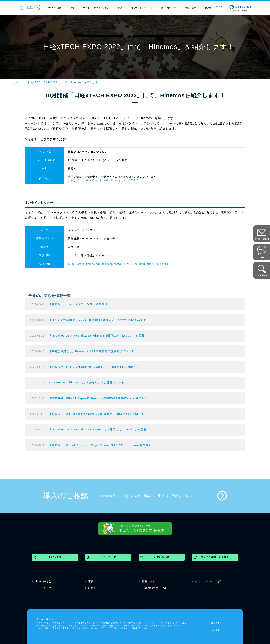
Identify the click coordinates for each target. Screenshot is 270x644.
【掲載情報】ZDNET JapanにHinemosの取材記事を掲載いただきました (98, 398)
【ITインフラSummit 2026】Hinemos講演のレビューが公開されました (98, 320)
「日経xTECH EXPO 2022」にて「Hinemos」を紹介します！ (64, 82)
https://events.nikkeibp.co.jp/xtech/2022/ (111, 180)
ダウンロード (108, 557)
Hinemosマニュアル (153, 588)
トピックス (55, 557)
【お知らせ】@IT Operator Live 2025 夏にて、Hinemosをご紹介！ (96, 414)
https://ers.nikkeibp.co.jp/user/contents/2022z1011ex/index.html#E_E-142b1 (118, 264)
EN (219, 6)
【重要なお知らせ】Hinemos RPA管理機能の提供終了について (91, 351)
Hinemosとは (55, 8)
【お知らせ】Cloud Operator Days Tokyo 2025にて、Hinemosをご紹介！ (102, 445)
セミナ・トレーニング (142, 8)
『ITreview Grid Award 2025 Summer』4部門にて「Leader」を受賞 (98, 430)
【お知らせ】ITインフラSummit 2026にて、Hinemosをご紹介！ (93, 367)
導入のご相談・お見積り (215, 557)
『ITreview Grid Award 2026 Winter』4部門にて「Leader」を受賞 (97, 336)
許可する (215, 623)
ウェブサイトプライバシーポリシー (113, 628)
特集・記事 (191, 8)
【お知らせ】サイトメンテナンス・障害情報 (78, 304)
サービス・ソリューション (96, 8)
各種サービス (148, 581)
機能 (72, 8)
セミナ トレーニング (206, 581)
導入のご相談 (66, 496)
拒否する (215, 630)
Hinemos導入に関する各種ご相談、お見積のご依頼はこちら (145, 496)
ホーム (18, 82)
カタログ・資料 (169, 8)
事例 (120, 8)
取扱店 (208, 8)
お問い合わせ (162, 557)
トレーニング (42, 588)
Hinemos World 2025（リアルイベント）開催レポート (87, 382)
